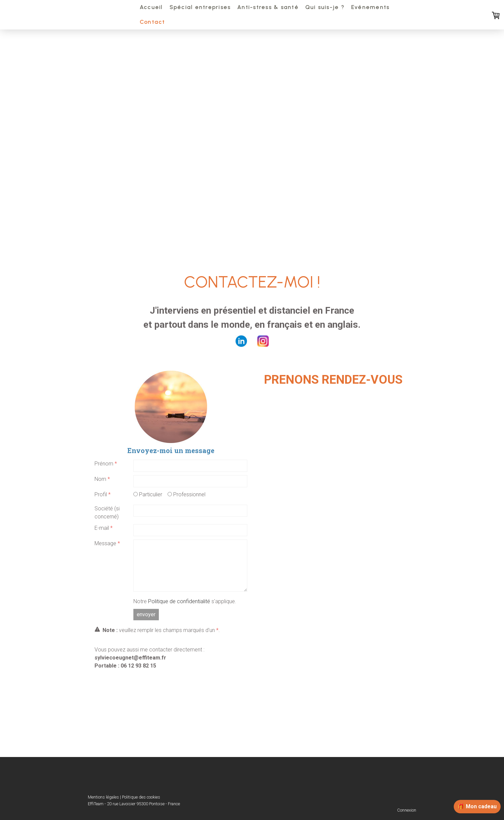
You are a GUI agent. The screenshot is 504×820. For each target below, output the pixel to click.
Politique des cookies (141, 797)
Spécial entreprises (200, 7)
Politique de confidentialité (179, 601)
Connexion (407, 810)
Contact (152, 22)
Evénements (370, 7)
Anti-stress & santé (268, 7)
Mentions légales (103, 797)
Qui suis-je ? (325, 7)
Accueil (151, 7)
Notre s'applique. (185, 601)
